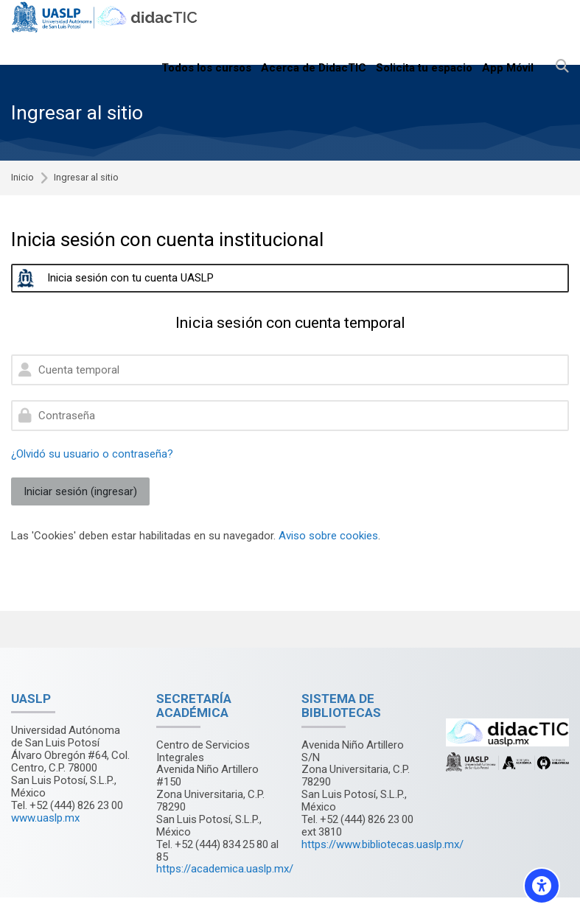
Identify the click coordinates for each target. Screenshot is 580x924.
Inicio (22, 178)
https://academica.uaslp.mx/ (225, 869)
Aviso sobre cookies (328, 536)
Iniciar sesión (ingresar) (80, 491)
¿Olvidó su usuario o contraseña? (92, 454)
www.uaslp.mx (45, 818)
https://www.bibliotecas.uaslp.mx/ (382, 844)
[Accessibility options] (542, 886)
